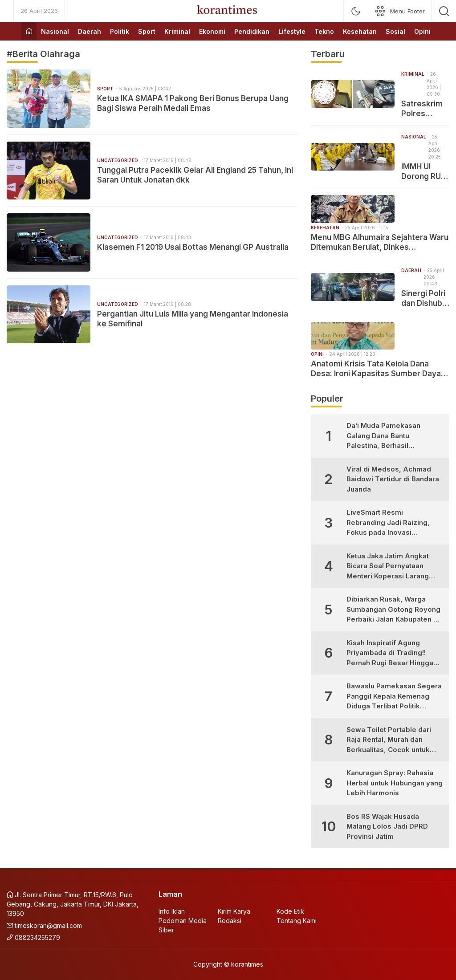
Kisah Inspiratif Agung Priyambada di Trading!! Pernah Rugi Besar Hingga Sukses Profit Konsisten (390, 653)
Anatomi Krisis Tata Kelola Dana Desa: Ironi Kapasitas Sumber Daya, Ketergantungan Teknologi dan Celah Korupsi (380, 369)
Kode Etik (290, 911)
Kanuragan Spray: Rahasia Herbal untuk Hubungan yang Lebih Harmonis (395, 783)
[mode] (356, 11)
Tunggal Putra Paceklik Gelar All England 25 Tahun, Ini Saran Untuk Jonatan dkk (195, 175)
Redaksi (230, 921)
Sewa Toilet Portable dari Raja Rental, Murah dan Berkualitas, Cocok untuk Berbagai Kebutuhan (389, 740)
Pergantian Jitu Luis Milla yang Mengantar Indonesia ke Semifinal (193, 319)
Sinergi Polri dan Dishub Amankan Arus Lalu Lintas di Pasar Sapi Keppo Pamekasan (423, 299)
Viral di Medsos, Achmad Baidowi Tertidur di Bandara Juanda (393, 479)
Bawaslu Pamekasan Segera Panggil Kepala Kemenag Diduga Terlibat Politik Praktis (394, 697)
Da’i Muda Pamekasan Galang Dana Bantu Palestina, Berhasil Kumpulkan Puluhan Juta (387, 436)
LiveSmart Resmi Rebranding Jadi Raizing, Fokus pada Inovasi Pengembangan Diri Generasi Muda (388, 523)
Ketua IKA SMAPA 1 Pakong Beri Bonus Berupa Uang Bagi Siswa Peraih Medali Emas (193, 103)
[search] (444, 11)
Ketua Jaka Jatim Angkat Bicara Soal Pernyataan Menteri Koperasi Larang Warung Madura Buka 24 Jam (388, 567)
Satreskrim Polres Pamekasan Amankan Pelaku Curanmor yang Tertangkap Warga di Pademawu (423, 109)
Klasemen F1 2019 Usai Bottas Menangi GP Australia (193, 247)
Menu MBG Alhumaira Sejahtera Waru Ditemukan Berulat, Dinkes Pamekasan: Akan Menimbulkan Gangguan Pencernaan (380, 242)
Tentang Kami (297, 921)
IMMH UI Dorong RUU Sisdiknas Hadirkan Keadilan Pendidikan (424, 172)
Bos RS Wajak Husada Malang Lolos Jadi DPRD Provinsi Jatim (387, 826)
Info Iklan (172, 911)
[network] (400, 11)
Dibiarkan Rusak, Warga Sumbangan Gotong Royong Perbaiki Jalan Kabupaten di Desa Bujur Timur (393, 610)
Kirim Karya (234, 911)
